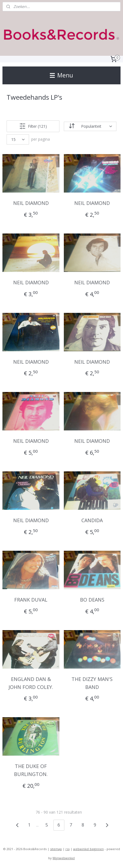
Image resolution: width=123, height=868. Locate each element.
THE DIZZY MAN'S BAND (92, 683)
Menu (62, 75)
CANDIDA (92, 520)
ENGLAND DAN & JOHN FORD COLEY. (31, 683)
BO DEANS (92, 600)
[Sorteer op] (90, 126)
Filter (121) (33, 126)
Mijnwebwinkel (64, 858)
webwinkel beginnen (88, 849)
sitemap (56, 849)
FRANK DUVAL (31, 600)
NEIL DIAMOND (31, 203)
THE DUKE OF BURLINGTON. (31, 770)
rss (68, 849)
